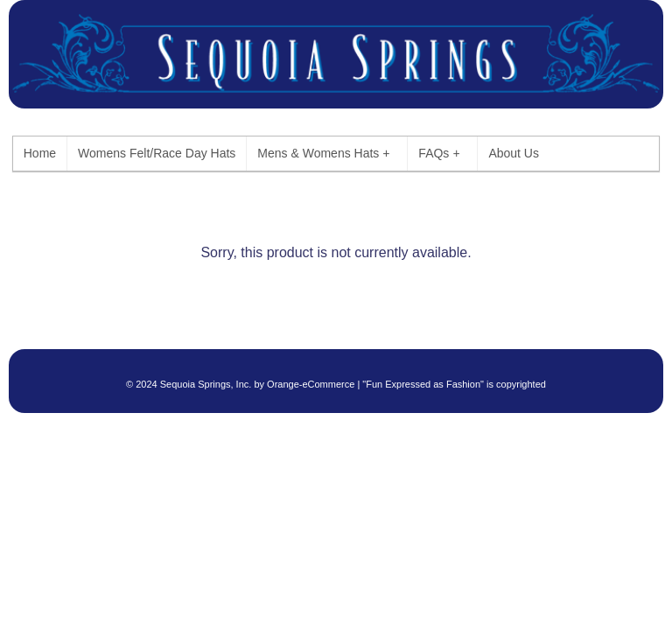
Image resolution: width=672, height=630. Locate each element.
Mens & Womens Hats (323, 154)
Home (40, 153)
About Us (514, 153)
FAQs (439, 154)
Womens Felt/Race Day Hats (157, 153)
